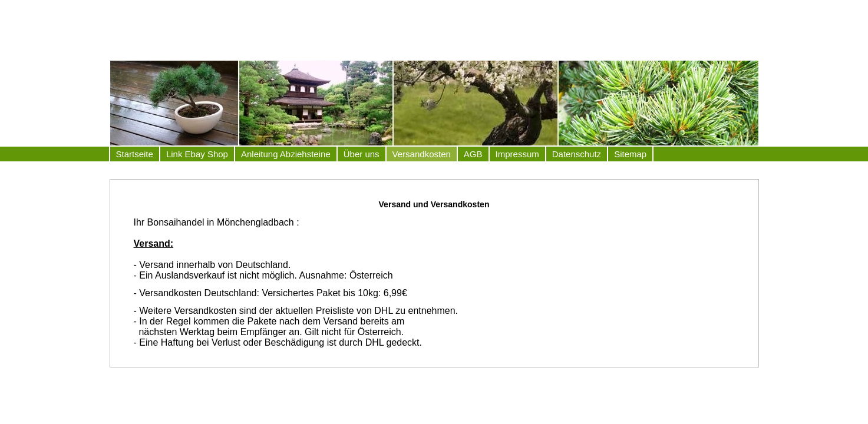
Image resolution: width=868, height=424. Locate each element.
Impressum (517, 154)
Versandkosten (422, 154)
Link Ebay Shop (197, 154)
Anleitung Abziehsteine (286, 154)
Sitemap (630, 154)
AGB (473, 154)
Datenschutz (577, 154)
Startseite (135, 154)
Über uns (362, 154)
